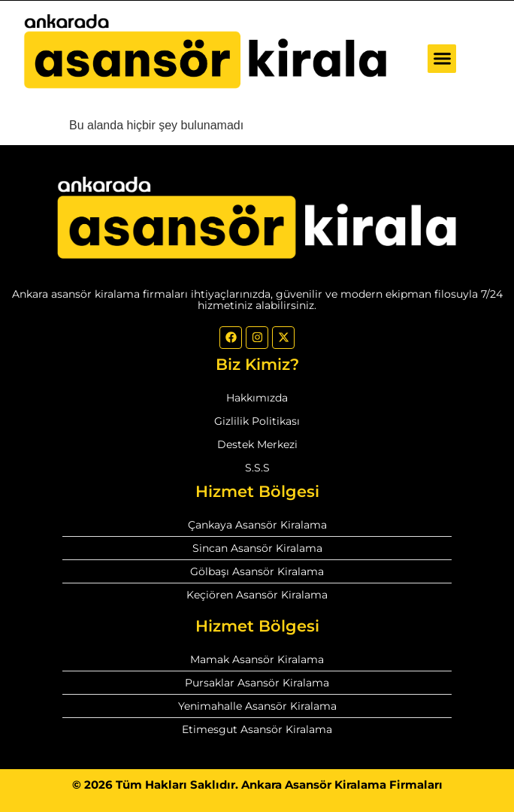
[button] (442, 59)
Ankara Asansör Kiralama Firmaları (342, 785)
